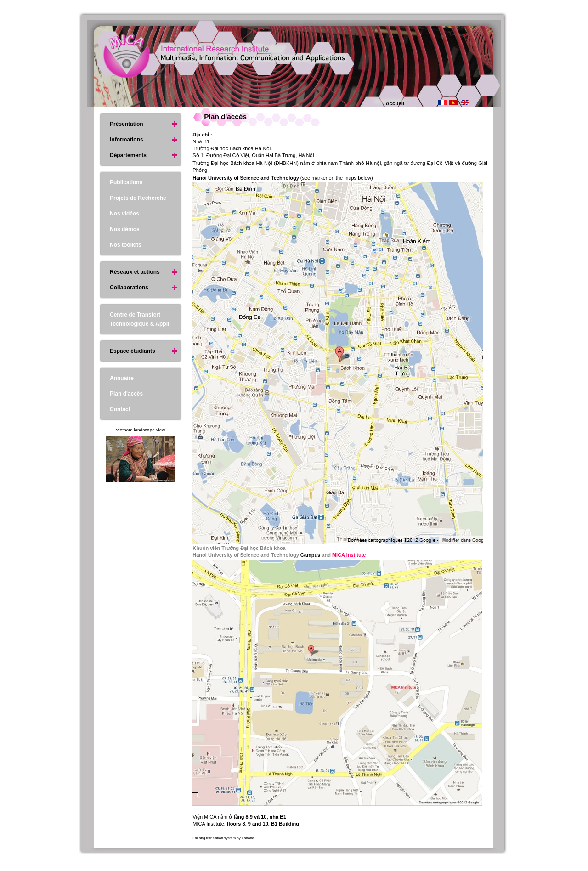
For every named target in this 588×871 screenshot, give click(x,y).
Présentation (127, 124)
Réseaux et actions (135, 272)
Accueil (395, 103)
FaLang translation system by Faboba (223, 838)
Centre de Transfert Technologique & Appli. (140, 319)
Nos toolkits (126, 245)
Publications (126, 182)
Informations (127, 140)
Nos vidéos (124, 214)
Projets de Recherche (138, 198)
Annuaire (122, 378)
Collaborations (129, 288)
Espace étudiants (133, 351)
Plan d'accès (225, 116)
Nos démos (125, 229)
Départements (128, 155)
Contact (120, 409)
